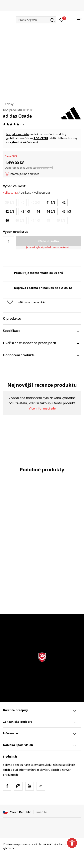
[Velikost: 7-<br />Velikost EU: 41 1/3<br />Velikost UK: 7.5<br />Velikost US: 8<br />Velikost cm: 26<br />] (51, 203)
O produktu (41, 318)
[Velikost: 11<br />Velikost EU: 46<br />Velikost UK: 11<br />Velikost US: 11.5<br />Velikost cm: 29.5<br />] (7, 221)
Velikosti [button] (26, 193)
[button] (36, 20)
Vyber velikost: (15, 186)
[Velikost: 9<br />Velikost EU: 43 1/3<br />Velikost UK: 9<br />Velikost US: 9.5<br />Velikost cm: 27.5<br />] (25, 212)
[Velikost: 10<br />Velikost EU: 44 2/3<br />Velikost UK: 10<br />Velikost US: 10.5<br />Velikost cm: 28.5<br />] (51, 212)
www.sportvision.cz (22, 844)
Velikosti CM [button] (42, 193)
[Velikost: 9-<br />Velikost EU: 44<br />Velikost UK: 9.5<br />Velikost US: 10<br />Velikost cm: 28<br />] (38, 212)
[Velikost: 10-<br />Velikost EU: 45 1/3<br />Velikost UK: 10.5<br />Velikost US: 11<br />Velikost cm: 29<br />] (66, 212)
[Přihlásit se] (62, 20)
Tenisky (8, 104)
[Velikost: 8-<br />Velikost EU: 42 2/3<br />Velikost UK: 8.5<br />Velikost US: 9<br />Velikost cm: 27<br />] (10, 212)
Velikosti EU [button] (10, 193)
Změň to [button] (41, 812)
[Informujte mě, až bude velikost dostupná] (10, 203)
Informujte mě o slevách (25, 174)
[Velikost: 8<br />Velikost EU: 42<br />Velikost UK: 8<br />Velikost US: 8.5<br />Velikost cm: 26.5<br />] (64, 203)
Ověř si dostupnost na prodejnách (41, 343)
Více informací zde (42, 408)
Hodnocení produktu (41, 355)
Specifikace (41, 331)
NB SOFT (48, 844)
